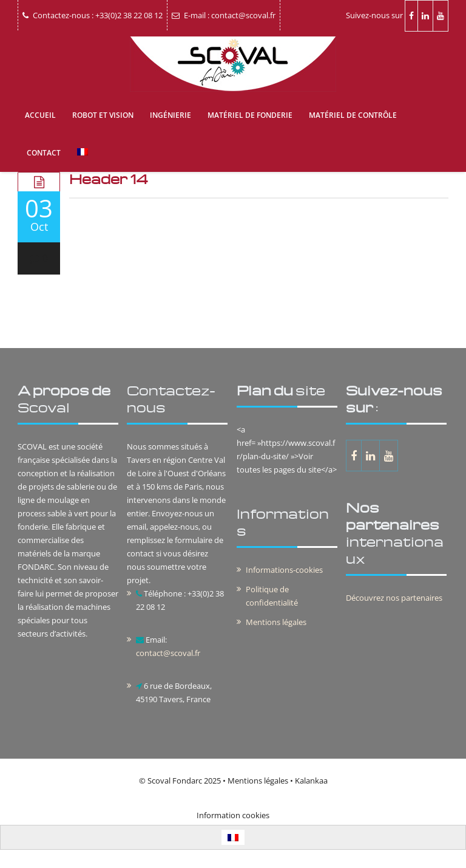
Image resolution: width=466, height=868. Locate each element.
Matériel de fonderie (250, 115)
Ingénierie (171, 115)
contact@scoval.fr (168, 653)
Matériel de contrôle (353, 115)
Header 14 (109, 179)
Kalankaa (311, 781)
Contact (44, 153)
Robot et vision (103, 115)
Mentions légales (276, 622)
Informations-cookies (284, 570)
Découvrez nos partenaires (394, 598)
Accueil (40, 115)
